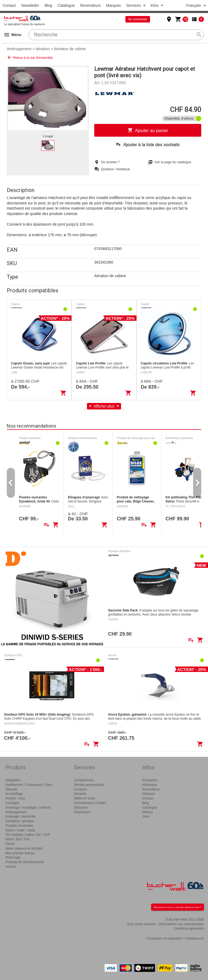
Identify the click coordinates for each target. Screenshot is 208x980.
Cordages (12, 803)
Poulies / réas (15, 798)
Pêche (10, 844)
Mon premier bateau (20, 853)
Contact (9, 5)
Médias (147, 812)
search (199, 35)
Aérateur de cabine (70, 49)
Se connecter (138, 19)
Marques (113, 5)
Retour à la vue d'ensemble (30, 57)
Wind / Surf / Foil (17, 839)
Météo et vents (85, 798)
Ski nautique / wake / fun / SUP (28, 835)
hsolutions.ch (194, 939)
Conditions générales (189, 928)
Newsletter (30, 5)
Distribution (82, 812)
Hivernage (13, 857)
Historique (149, 785)
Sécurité (11, 789)
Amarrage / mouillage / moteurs (28, 808)
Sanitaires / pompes (20, 821)
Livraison (80, 789)
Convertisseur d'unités (90, 803)
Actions (11, 867)
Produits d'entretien (19, 826)
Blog (48, 5)
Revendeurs (90, 5)
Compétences (84, 780)
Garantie (80, 794)
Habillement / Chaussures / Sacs (29, 785)
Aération (43, 49)
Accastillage (14, 794)
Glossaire (81, 808)
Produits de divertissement (25, 862)
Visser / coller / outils (20, 830)
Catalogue (66, 5)
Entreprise (150, 780)
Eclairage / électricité (20, 816)
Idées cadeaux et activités (24, 848)
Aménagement (19, 49)
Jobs (146, 816)
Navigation (13, 780)
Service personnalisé (89, 785)
